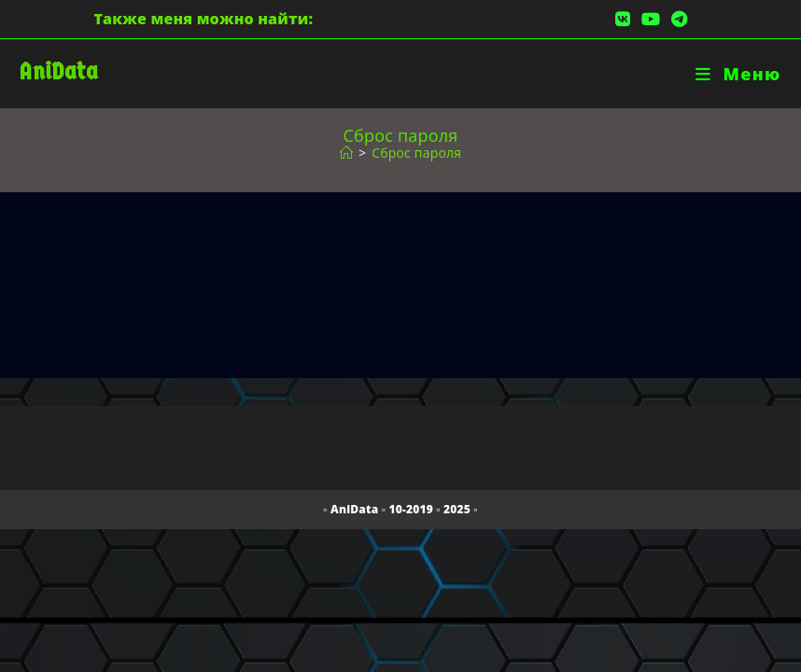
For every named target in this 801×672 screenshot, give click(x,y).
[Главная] (346, 153)
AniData (58, 71)
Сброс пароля (416, 153)
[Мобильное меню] (738, 74)
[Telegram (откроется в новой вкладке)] (676, 19)
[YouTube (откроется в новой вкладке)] (651, 19)
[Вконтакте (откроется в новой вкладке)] (623, 19)
